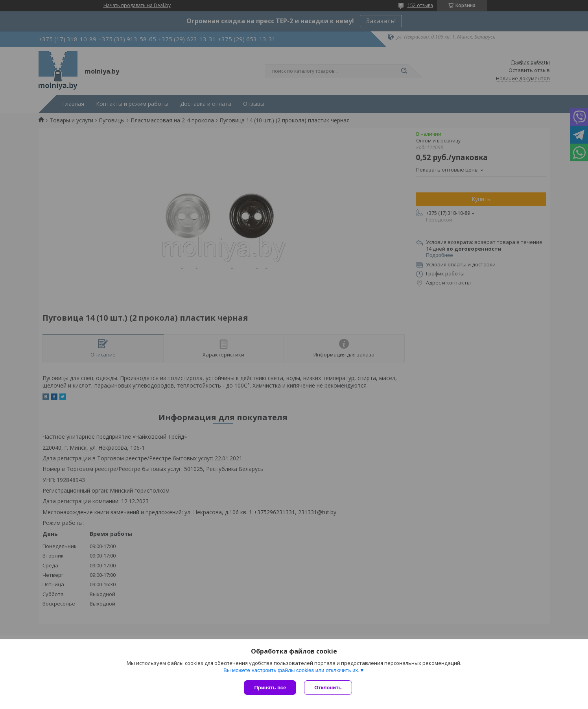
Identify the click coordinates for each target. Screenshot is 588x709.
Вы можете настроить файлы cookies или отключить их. (291, 670)
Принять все (270, 688)
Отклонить (328, 688)
